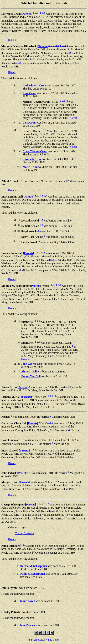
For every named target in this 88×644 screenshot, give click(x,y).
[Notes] (12, 40)
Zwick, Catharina (25, 533)
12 (20, 62)
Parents (27, 14)
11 (16, 62)
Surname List (36, 640)
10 (70, 52)
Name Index (52, 640)
